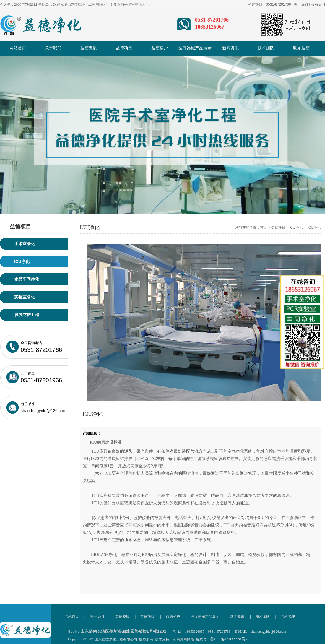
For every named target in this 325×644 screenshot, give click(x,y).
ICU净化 (296, 227)
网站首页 (18, 48)
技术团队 (266, 48)
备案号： (222, 639)
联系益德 (301, 48)
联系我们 (318, 4)
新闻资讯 (230, 48)
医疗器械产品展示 (195, 48)
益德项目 (124, 48)
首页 (264, 227)
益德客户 (160, 48)
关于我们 (301, 4)
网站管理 (288, 617)
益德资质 (89, 48)
